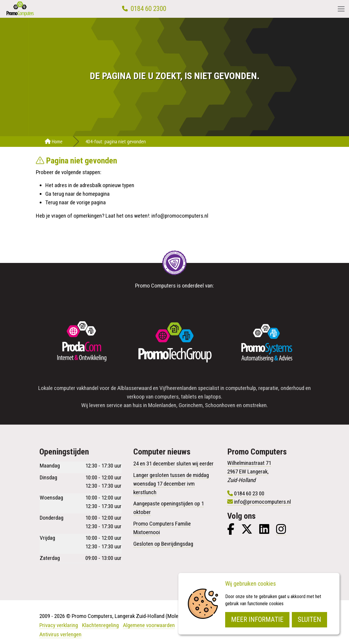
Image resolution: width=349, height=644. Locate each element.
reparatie (268, 388)
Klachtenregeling (100, 625)
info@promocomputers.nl (180, 216)
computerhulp (241, 388)
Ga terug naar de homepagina (77, 194)
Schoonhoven (220, 405)
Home (54, 141)
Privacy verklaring (59, 625)
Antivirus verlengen (60, 634)
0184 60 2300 (148, 9)
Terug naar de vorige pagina (76, 202)
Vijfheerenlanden (178, 388)
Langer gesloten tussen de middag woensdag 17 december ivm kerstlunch (171, 484)
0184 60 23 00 (249, 493)
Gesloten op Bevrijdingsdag (163, 544)
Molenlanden (162, 405)
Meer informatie (257, 620)
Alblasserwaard (135, 388)
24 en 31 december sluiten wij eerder (173, 464)
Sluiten (309, 620)
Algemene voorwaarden (149, 625)
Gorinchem (191, 405)
